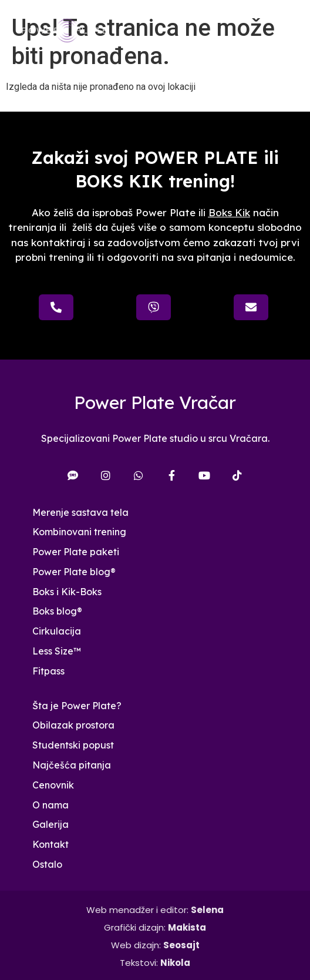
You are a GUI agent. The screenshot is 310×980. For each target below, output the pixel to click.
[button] (289, 31)
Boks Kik (229, 212)
